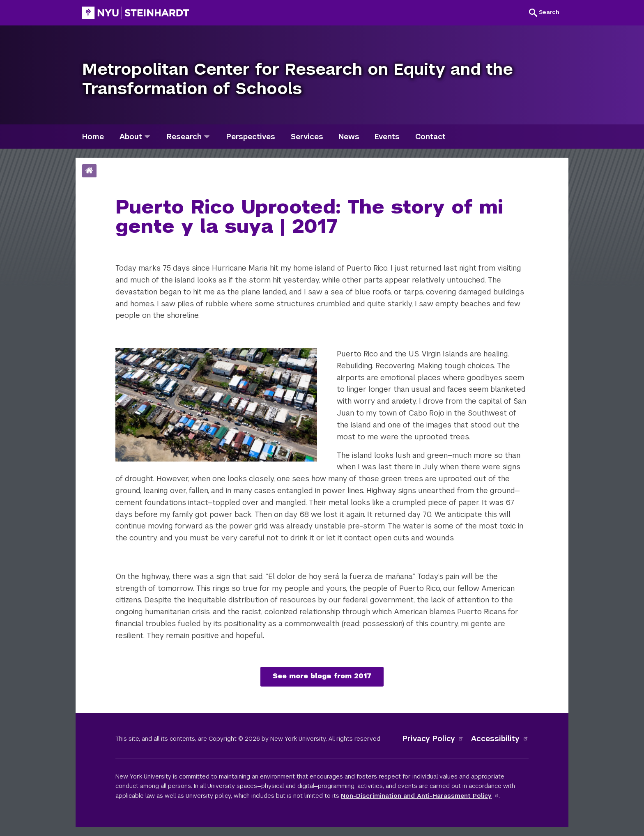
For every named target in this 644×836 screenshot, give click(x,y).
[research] (207, 137)
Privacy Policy (433, 738)
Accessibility (500, 738)
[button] (544, 12)
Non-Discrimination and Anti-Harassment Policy (420, 796)
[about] (147, 137)
